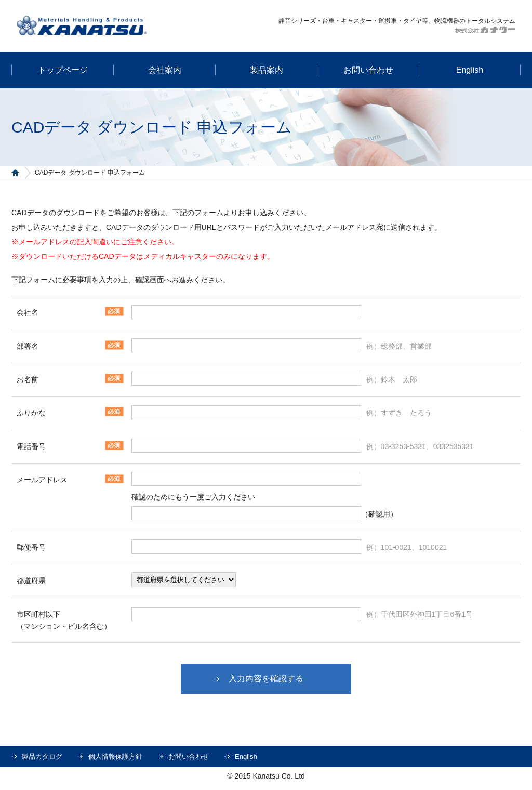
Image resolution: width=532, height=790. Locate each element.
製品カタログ (42, 756)
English (246, 756)
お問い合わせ (189, 756)
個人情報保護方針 (115, 756)
